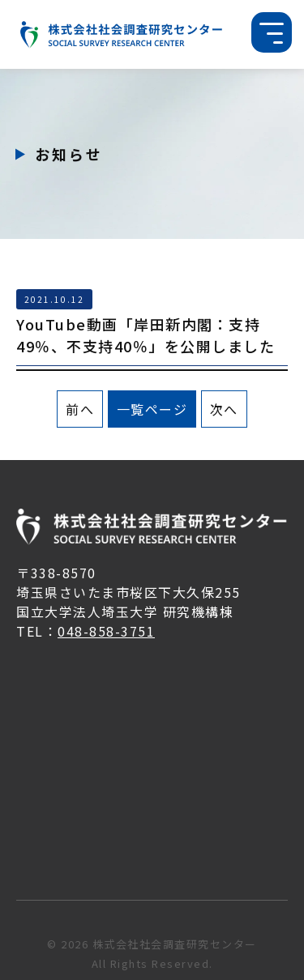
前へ (80, 409)
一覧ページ (152, 409)
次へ (224, 409)
